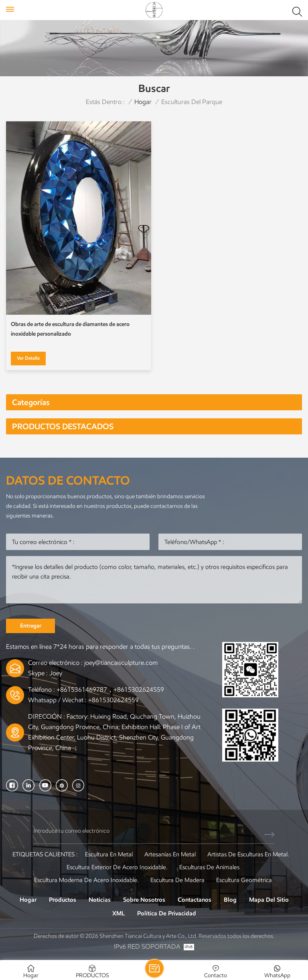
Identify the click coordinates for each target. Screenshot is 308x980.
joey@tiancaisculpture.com (121, 663)
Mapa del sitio (269, 900)
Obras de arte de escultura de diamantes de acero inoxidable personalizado (70, 329)
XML (119, 913)
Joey (56, 673)
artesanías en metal (170, 854)
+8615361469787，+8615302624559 (110, 690)
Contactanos (195, 900)
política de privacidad (167, 913)
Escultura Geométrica (244, 880)
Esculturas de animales (209, 867)
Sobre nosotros (144, 900)
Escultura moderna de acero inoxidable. (86, 880)
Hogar (143, 102)
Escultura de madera (177, 880)
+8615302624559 (113, 700)
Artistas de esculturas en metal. (248, 854)
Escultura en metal (109, 854)
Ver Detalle (28, 358)
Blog (230, 900)
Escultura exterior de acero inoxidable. (117, 867)
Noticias (100, 900)
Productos (63, 900)
